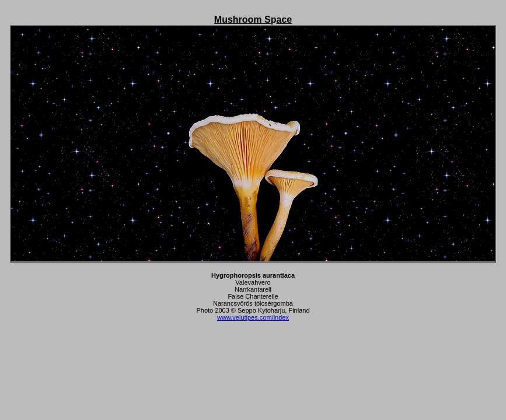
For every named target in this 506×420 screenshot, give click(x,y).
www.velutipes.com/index (253, 317)
